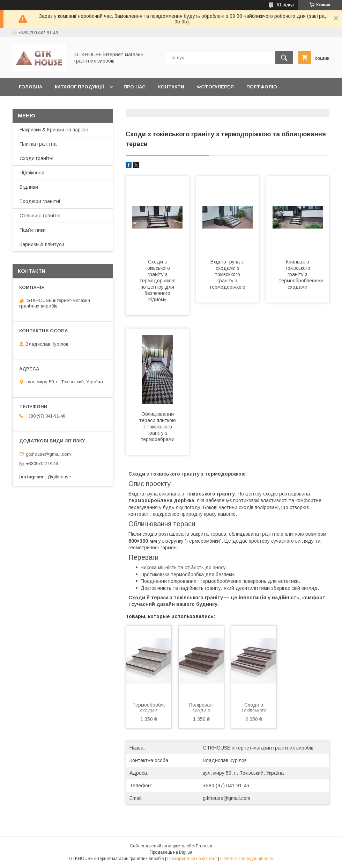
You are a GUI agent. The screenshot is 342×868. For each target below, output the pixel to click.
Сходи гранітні (36, 158)
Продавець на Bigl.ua (171, 852)
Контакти (171, 87)
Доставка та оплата (47, 105)
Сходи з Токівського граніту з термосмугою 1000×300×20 (254, 708)
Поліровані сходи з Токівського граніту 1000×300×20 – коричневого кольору (201, 708)
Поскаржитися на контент (192, 859)
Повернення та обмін (207, 105)
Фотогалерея (215, 87)
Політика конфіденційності (247, 859)
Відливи (29, 187)
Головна (31, 87)
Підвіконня (32, 173)
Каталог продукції (79, 87)
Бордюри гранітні (40, 201)
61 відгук (285, 5)
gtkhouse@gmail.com (226, 798)
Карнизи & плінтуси (42, 244)
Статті (96, 105)
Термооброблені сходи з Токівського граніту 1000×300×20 (149, 708)
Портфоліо (262, 87)
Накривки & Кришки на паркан (54, 130)
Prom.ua (204, 846)
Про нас (135, 87)
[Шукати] (284, 58)
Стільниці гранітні (40, 216)
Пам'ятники (33, 230)
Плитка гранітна (38, 144)
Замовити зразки (141, 105)
